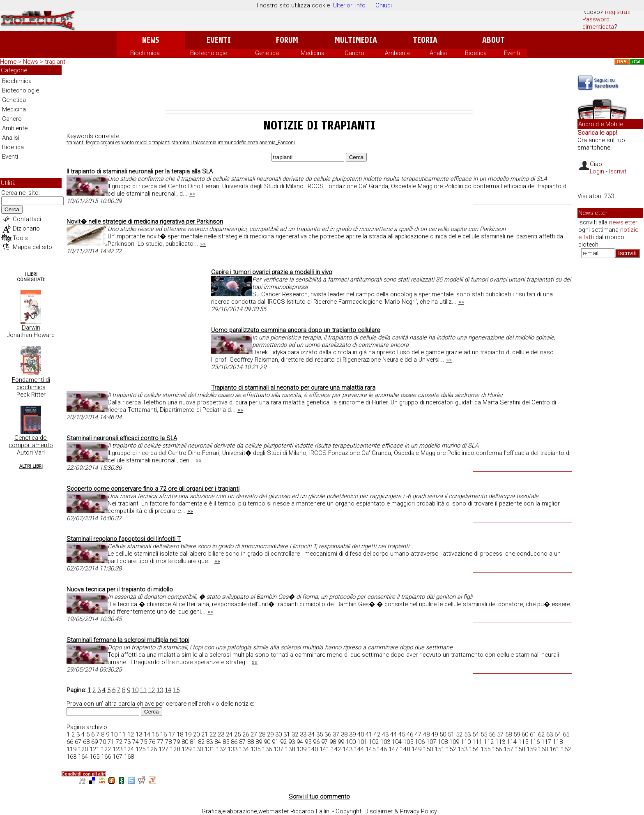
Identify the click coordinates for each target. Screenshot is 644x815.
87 (242, 742)
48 (426, 734)
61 (533, 734)
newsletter (623, 222)
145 (370, 749)
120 (83, 749)
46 (410, 734)
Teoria (425, 40)
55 (484, 734)
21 (205, 734)
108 (443, 742)
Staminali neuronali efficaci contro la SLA (122, 438)
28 (262, 734)
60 (525, 734)
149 (416, 749)
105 (408, 742)
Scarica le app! (597, 133)
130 (198, 749)
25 (237, 734)
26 (246, 734)
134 (244, 749)
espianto (125, 143)
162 (566, 749)
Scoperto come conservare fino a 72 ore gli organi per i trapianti (153, 489)
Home (8, 62)
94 (300, 742)
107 (431, 742)
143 (347, 749)
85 (226, 742)
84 (218, 742)
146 (382, 749)
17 (172, 734)
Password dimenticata (598, 23)
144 (359, 749)
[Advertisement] (319, 88)
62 (541, 734)
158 (520, 749)
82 (201, 742)
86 (234, 742)
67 (78, 742)
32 (295, 734)
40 (361, 734)
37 (336, 734)
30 (278, 734)
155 (485, 749)
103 (385, 742)
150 (428, 749)
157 (508, 749)
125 (140, 749)
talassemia (205, 143)
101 (362, 742)
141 (324, 749)
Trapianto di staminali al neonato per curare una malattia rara (293, 388)
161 (554, 749)
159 (531, 749)
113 (500, 742)
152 (451, 749)
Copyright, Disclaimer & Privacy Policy (386, 811)
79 (177, 742)
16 (163, 734)
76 (152, 742)
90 (267, 742)
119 (71, 749)
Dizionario (26, 229)
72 (119, 742)
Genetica (267, 53)
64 (558, 734)
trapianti (76, 143)
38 (344, 734)
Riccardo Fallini (310, 811)
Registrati (618, 12)
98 (333, 742)
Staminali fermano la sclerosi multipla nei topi (128, 640)
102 (374, 742)
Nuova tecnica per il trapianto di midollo (120, 589)
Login (597, 171)
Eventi (219, 40)
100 (351, 742)
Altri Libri (31, 466)
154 (474, 749)
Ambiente (398, 53)
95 (308, 742)
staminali (182, 143)
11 (143, 690)
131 (209, 749)
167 (117, 757)
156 (497, 749)
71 (111, 742)
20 (196, 734)
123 (117, 749)
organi (107, 143)
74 (136, 742)
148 (405, 749)
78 (168, 742)
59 (517, 734)
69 (94, 742)
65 (566, 734)
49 (435, 734)
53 (467, 734)
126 (152, 749)
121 (94, 749)
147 (393, 749)
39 (352, 734)
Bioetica (476, 53)
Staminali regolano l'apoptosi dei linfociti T (124, 539)
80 (185, 742)
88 (251, 742)
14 (168, 690)
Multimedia (356, 40)
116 (535, 742)
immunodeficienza (238, 143)
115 (523, 742)
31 (287, 734)
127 (163, 749)
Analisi (438, 53)
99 (341, 742)
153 (462, 749)
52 (459, 734)
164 (83, 757)
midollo (143, 143)
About (493, 40)
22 (213, 734)
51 (451, 734)
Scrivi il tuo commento (319, 797)
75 (144, 742)
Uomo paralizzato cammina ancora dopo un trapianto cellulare (296, 330)
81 (193, 742)
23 (221, 734)
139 (301, 749)
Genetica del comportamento (31, 441)
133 (232, 749)
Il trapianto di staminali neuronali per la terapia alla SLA (140, 171)
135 (255, 749)
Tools (20, 238)
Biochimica (145, 53)
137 (278, 749)
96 (316, 742)
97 (324, 742)
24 (229, 734)
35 (320, 734)
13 (160, 690)
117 (546, 742)
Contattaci (27, 219)
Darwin (31, 328)
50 (443, 734)
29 (270, 734)
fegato (93, 143)
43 (385, 734)
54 (476, 734)
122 (106, 749)
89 (259, 742)
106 (420, 742)
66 (70, 742)
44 (393, 734)
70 (103, 742)
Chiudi (384, 5)
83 (209, 742)
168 (129, 757)
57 (500, 734)
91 (275, 742)
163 (71, 757)
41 (369, 734)
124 (129, 749)
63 (550, 734)
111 (477, 742)
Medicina (313, 53)
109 (454, 742)
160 (543, 749)
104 (397, 742)
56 (492, 734)
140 (313, 749)
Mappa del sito (32, 247)
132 (221, 749)
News (151, 40)
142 (336, 749)
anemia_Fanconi (277, 143)
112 (489, 742)
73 (127, 742)
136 (267, 749)
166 (106, 757)
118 (558, 742)
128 (175, 749)
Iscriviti (618, 171)
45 (402, 734)
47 (418, 734)
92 (283, 742)
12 (152, 690)
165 (94, 757)
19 (188, 734)
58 (508, 734)
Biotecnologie (209, 53)
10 (135, 690)
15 (176, 690)
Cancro (354, 53)
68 (86, 742)
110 (466, 742)
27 (254, 734)
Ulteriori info (349, 5)
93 (292, 742)
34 (311, 734)
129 (186, 749)
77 (160, 742)
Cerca (12, 209)
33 (303, 734)
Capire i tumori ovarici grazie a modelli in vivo (272, 272)
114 (512, 742)
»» (192, 194)
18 (180, 734)
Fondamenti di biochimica (31, 383)
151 (439, 749)
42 (377, 734)
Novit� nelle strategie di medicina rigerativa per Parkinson (145, 222)
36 (328, 734)
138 (290, 749)
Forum (287, 40)
